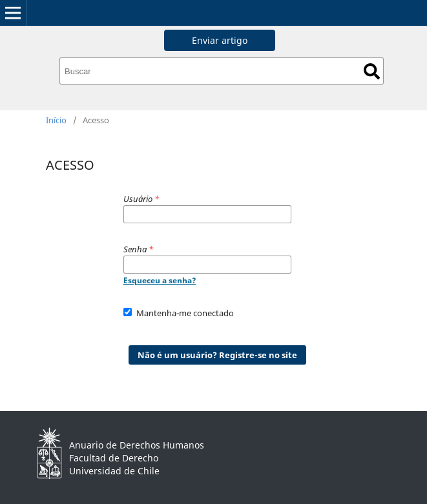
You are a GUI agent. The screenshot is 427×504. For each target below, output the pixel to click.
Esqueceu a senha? (160, 280)
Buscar (372, 71)
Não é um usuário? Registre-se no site (217, 355)
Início (56, 120)
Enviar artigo (220, 40)
